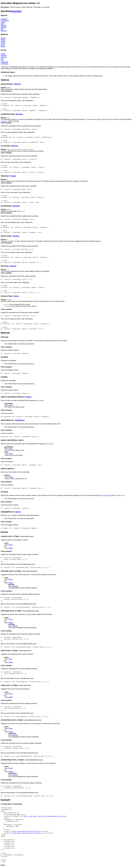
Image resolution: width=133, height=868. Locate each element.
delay (3, 24)
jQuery (18, 512)
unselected (4, 62)
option (3, 45)
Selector (17, 84)
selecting (4, 57)
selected (4, 55)
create (3, 54)
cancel (3, 22)
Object (29, 397)
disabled (4, 26)
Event (11, 545)
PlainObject (20, 420)
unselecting (5, 64)
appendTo (4, 19)
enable (3, 41)
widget (3, 46)
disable (3, 40)
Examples (16, 11)
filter (2, 29)
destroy (3, 38)
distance (4, 27)
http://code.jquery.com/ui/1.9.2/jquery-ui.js (29, 833)
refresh (3, 43)
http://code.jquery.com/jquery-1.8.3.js (27, 831)
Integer (13, 176)
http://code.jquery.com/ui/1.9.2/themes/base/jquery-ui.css (45, 816)
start (2, 59)
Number (16, 236)
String (16, 296)
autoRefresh (5, 21)
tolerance (4, 31)
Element (15, 586)
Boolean (19, 114)
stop (2, 60)
